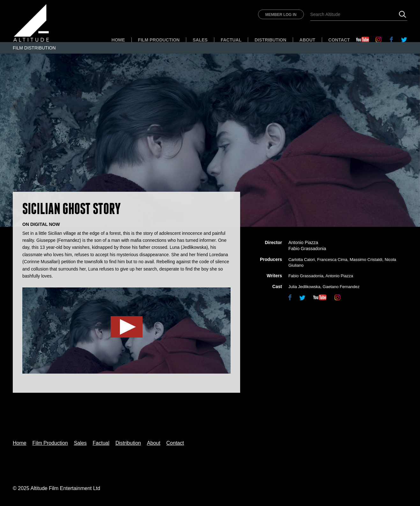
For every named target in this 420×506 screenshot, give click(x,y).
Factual (231, 40)
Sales (200, 40)
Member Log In (281, 15)
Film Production (159, 40)
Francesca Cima (332, 260)
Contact (339, 40)
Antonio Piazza (339, 276)
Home (118, 40)
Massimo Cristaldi (366, 260)
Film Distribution (34, 48)
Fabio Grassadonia (306, 276)
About (307, 40)
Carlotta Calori (302, 260)
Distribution (270, 40)
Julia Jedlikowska (304, 287)
